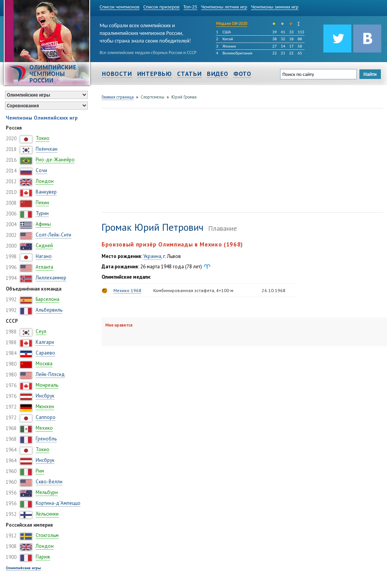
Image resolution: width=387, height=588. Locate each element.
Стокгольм (47, 535)
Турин (42, 213)
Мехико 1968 (127, 290)
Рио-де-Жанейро (55, 160)
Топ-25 (190, 7)
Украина (152, 256)
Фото (242, 74)
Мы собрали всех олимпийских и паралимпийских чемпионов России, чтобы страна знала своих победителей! (145, 32)
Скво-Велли (49, 482)
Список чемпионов (120, 7)
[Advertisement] (162, 159)
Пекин (42, 203)
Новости (117, 74)
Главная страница (118, 97)
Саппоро (46, 417)
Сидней (44, 246)
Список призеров (162, 7)
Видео (218, 74)
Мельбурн (47, 492)
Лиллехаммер (51, 278)
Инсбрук (45, 396)
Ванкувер (46, 192)
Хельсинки (47, 514)
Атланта (44, 267)
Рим (40, 471)
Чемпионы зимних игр (275, 7)
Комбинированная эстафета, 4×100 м (193, 290)
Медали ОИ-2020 (232, 24)
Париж (43, 557)
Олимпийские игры (23, 568)
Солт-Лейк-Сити (53, 235)
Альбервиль (49, 310)
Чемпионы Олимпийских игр (42, 118)
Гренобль (46, 439)
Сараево (45, 353)
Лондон (45, 181)
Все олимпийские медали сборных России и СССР (148, 53)
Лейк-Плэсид (50, 374)
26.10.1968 (274, 290)
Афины (43, 224)
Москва (44, 364)
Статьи (189, 74)
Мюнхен (45, 407)
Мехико (44, 428)
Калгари (45, 342)
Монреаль (47, 385)
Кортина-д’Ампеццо (58, 503)
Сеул (41, 331)
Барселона (48, 299)
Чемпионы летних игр (224, 7)
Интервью (155, 74)
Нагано (44, 256)
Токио (43, 138)
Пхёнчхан (47, 149)
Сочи (41, 170)
